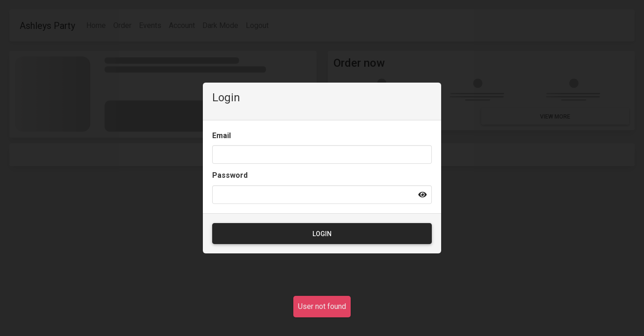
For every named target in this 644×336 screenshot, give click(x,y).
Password (230, 175)
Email (222, 136)
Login (322, 234)
